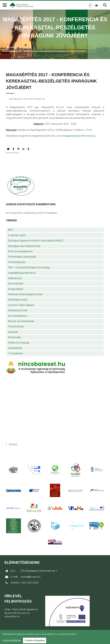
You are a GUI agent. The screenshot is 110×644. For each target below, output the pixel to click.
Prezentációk (16, 327)
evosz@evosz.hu (31, 577)
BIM (10, 230)
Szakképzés (15, 348)
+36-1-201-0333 (30, 583)
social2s (17, 153)
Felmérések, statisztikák (22, 257)
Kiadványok (15, 278)
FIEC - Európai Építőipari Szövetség (29, 267)
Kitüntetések (16, 284)
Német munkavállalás (21, 321)
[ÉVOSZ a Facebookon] (90, 5)
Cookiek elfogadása (35, 640)
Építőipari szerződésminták (24, 246)
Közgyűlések (16, 289)
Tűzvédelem (16, 353)
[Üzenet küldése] (96, 5)
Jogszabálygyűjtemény (22, 273)
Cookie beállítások (11, 640)
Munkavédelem (17, 316)
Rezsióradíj (14, 337)
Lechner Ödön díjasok (21, 305)
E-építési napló (17, 235)
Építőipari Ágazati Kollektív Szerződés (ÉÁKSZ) (36, 241)
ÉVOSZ (13, 445)
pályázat (13, 332)
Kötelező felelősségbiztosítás (25, 294)
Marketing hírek (18, 310)
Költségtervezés (18, 300)
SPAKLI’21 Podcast (19, 343)
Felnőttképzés (17, 262)
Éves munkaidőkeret (20, 251)
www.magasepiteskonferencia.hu (76, 136)
